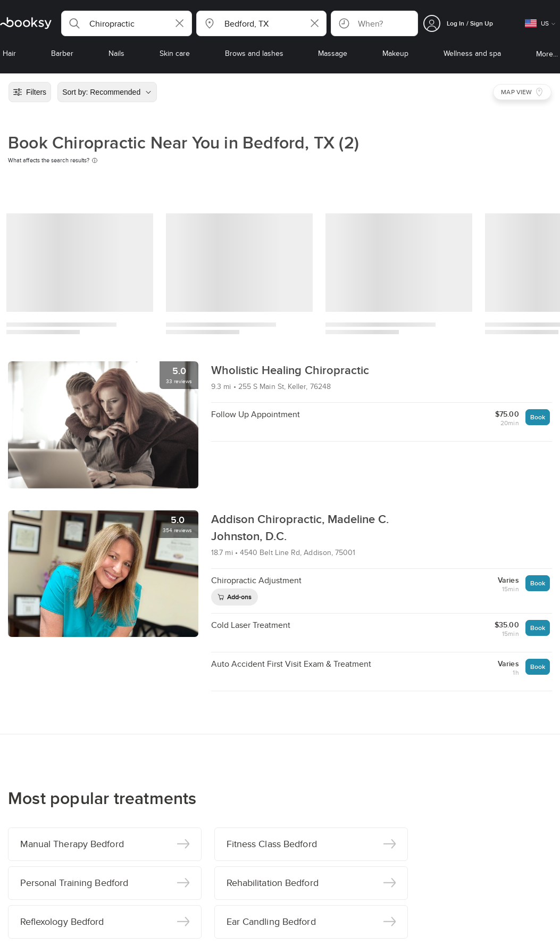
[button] (127, 23)
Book (538, 417)
